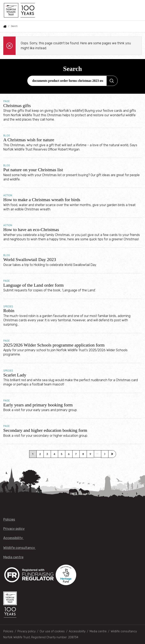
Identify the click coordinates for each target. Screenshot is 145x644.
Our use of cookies (52, 631)
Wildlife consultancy (20, 548)
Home (5, 26)
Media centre (13, 557)
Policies (9, 519)
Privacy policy (14, 529)
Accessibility (13, 538)
